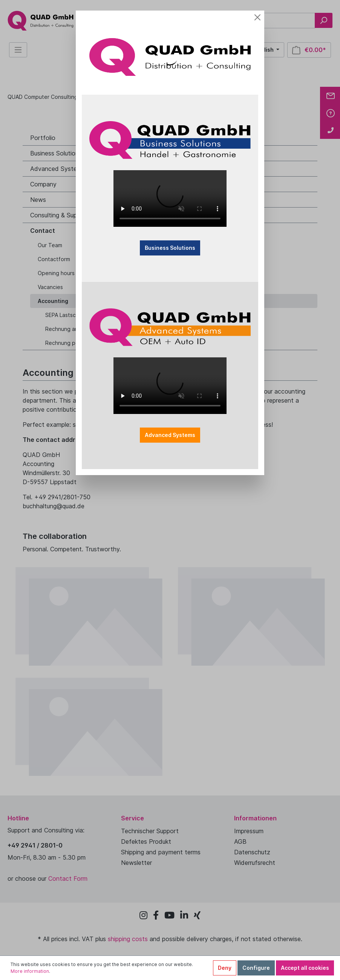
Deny (225, 968)
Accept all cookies (305, 968)
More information (30, 971)
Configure (256, 968)
